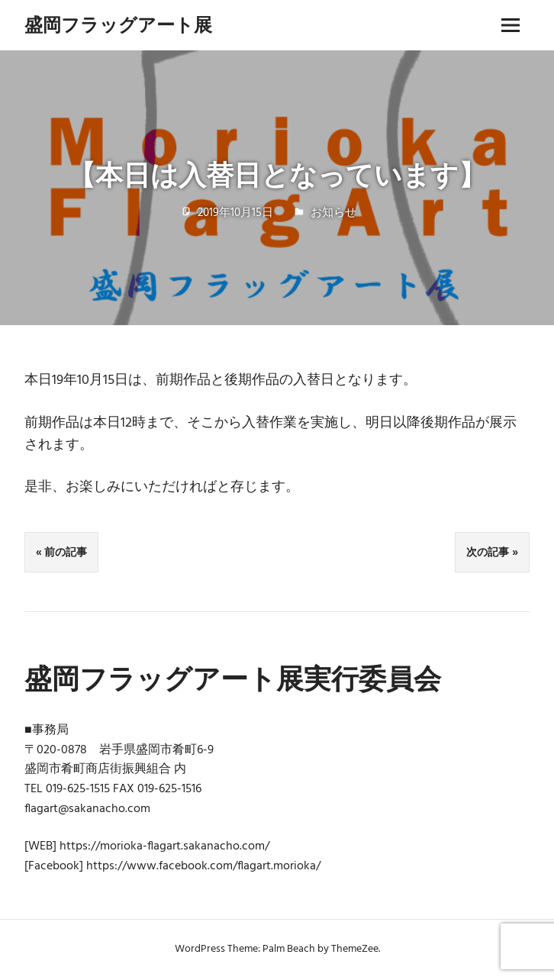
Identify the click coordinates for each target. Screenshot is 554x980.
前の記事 (66, 552)
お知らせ (333, 213)
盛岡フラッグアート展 (118, 25)
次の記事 (488, 552)
